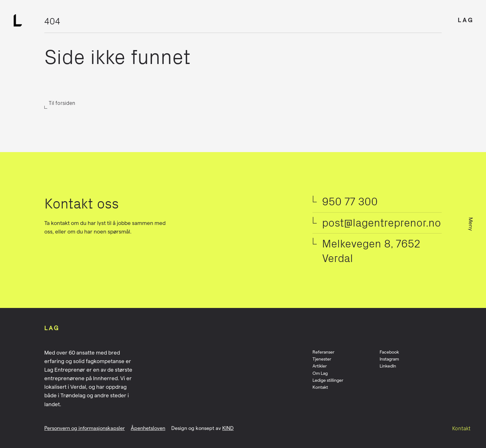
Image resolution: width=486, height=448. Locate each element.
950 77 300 (350, 202)
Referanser (323, 352)
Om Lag (320, 373)
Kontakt (461, 428)
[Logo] (18, 20)
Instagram (389, 359)
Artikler (320, 366)
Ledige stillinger (328, 380)
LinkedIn (388, 366)
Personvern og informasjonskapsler (85, 428)
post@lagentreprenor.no (382, 223)
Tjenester (322, 359)
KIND (228, 428)
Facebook (389, 352)
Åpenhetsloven (148, 428)
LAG (466, 20)
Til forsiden (62, 103)
